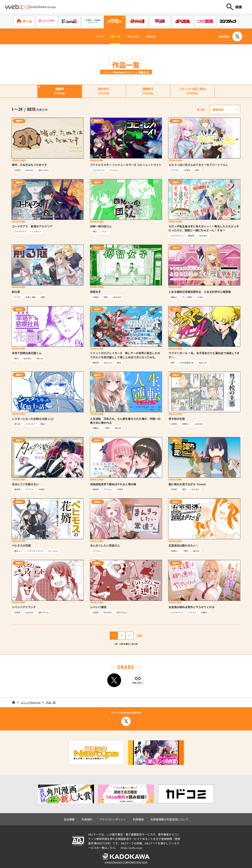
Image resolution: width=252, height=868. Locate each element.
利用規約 (90, 818)
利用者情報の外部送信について (167, 818)
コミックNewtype (31, 702)
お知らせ (160, 36)
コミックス (135, 36)
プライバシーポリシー (114, 818)
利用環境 (138, 818)
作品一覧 (111, 36)
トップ (90, 36)
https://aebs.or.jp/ (132, 846)
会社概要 (73, 818)
